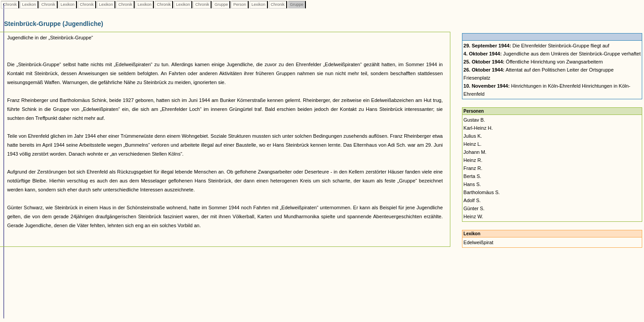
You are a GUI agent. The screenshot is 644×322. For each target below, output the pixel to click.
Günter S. (474, 208)
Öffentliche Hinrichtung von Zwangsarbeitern (533, 62)
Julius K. (473, 136)
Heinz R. (473, 160)
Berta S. (472, 176)
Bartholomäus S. (481, 192)
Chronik (10, 4)
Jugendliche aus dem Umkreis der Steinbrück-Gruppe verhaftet (552, 54)
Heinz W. (473, 216)
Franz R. (473, 168)
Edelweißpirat (478, 242)
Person (240, 4)
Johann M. (475, 152)
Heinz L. (472, 144)
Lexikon (29, 4)
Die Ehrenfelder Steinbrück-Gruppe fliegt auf (536, 46)
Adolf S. (472, 200)
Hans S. (472, 184)
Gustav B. (474, 120)
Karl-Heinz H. (478, 128)
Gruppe (221, 4)
